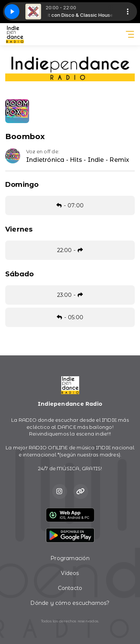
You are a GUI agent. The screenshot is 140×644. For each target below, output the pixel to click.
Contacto (70, 588)
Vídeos (70, 573)
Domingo (22, 185)
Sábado (19, 274)
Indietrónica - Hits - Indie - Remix (78, 160)
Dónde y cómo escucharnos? (70, 603)
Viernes (19, 229)
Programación (70, 558)
